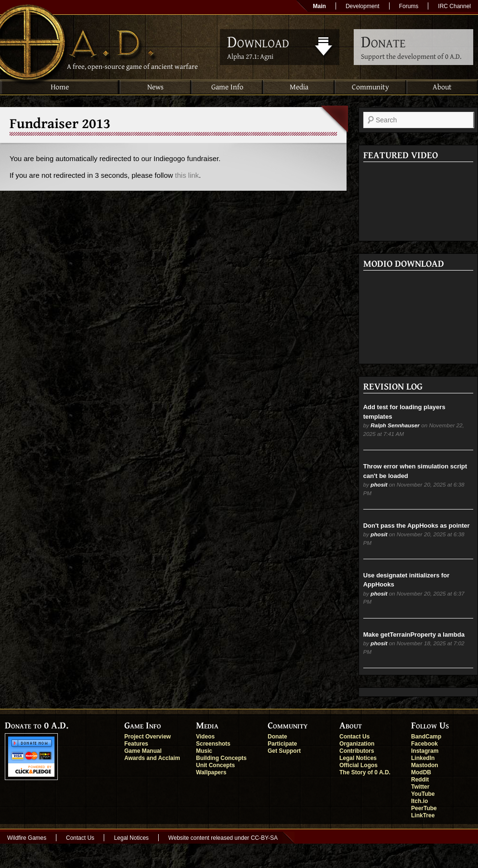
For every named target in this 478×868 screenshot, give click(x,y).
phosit (379, 484)
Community (370, 87)
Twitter (420, 787)
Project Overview (147, 737)
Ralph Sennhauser (395, 425)
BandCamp (426, 737)
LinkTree (423, 815)
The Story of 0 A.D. (365, 772)
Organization (357, 744)
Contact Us (354, 737)
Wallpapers (211, 772)
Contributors (357, 751)
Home (60, 87)
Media (299, 87)
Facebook (424, 744)
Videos (205, 737)
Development (363, 6)
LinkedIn (423, 758)
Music (204, 751)
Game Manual (143, 751)
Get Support (284, 751)
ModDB (421, 772)
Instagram (425, 751)
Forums (409, 6)
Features (136, 744)
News (155, 87)
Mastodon (425, 765)
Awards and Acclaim (152, 758)
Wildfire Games (27, 838)
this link (187, 175)
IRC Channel (454, 6)
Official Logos (358, 765)
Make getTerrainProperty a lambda (414, 635)
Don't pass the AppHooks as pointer (417, 526)
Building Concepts (221, 758)
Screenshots (213, 744)
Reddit (420, 780)
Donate (277, 737)
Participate (282, 744)
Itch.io (419, 801)
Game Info (227, 87)
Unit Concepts (215, 765)
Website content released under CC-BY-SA (223, 838)
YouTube (423, 794)
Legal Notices (358, 758)
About (442, 87)
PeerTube (424, 808)
